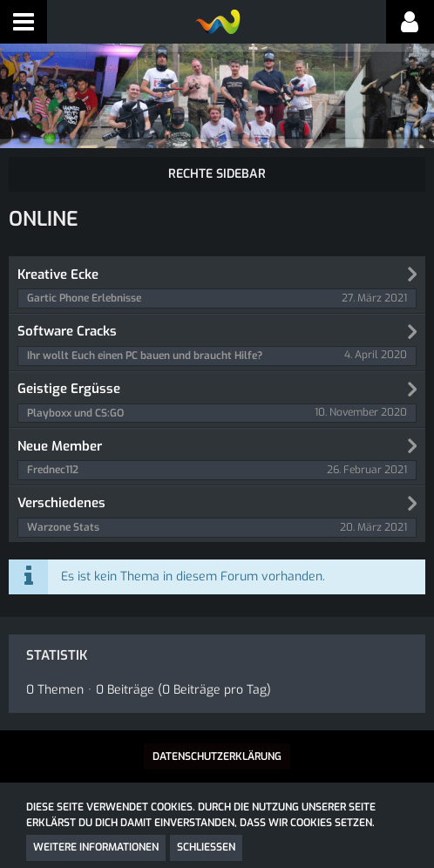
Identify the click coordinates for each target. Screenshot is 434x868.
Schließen (206, 847)
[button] (24, 22)
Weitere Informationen (96, 847)
